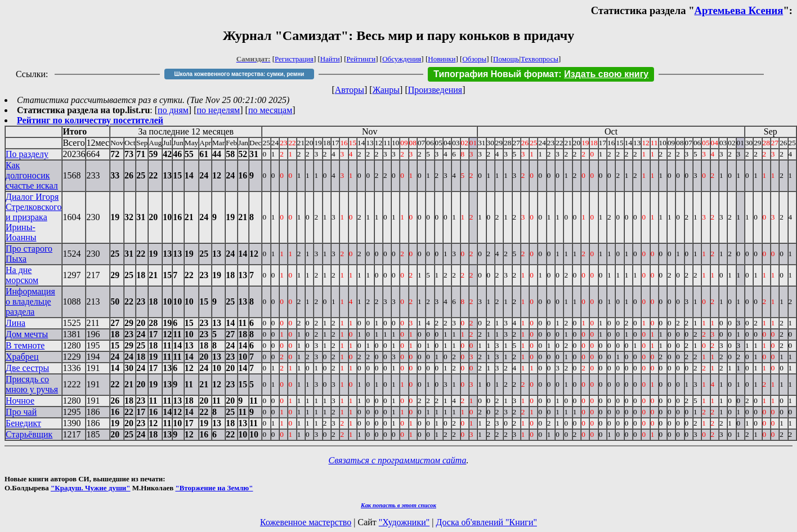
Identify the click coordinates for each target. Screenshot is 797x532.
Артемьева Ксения (739, 10)
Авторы (350, 90)
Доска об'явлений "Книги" (486, 522)
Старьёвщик (29, 434)
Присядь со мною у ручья (32, 384)
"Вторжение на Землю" (214, 488)
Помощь (506, 59)
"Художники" (404, 522)
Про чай (21, 412)
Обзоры (474, 59)
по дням (173, 110)
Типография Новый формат (496, 74)
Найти (330, 59)
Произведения (435, 90)
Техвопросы (539, 59)
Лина (15, 323)
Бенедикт (23, 423)
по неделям (219, 110)
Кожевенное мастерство (306, 522)
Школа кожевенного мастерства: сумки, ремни (239, 74)
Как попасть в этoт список (398, 505)
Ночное (20, 401)
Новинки (442, 59)
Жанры (386, 90)
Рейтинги (361, 59)
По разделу (27, 154)
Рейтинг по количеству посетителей (90, 120)
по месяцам (270, 110)
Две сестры (27, 368)
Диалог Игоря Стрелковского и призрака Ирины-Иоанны (33, 217)
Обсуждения (402, 59)
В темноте (25, 345)
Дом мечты (27, 334)
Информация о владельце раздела (30, 301)
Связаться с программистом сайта (398, 460)
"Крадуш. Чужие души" (91, 488)
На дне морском (22, 275)
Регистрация (294, 59)
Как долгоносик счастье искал (32, 175)
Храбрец (22, 357)
